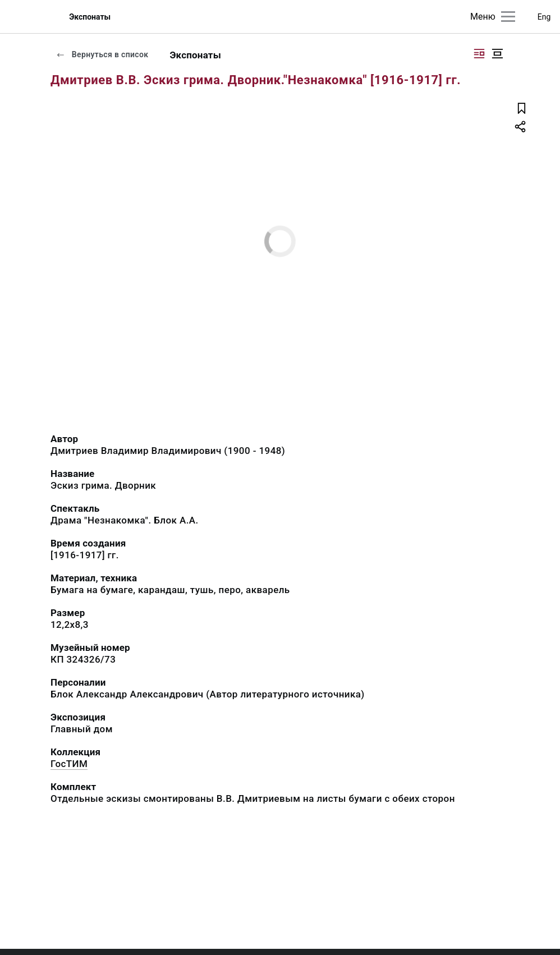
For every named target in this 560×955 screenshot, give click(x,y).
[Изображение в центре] (497, 54)
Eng (544, 17)
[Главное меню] (508, 17)
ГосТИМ (69, 764)
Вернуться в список (102, 54)
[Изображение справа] (479, 54)
